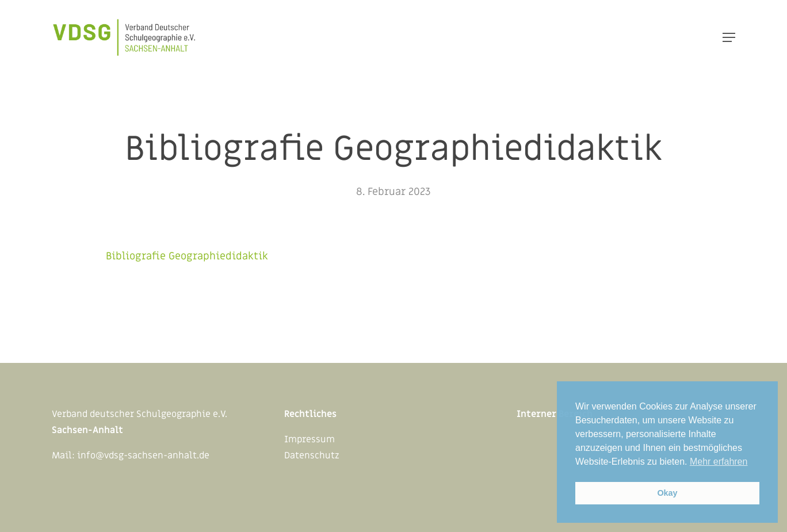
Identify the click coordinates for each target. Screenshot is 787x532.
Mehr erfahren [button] (719, 462)
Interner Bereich (555, 414)
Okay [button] (667, 493)
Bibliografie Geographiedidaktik (187, 256)
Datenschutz (312, 456)
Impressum (310, 439)
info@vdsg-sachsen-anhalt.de (143, 456)
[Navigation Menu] (729, 37)
